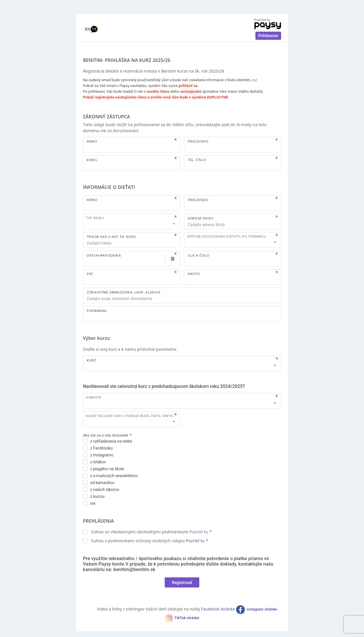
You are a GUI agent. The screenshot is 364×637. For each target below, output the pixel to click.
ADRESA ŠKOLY (201, 218)
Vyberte (93, 398)
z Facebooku (101, 448)
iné (93, 503)
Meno (92, 142)
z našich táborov (105, 490)
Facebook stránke (219, 609)
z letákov (98, 462)
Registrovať (182, 583)
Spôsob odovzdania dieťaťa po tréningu (226, 237)
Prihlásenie (268, 36)
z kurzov (97, 496)
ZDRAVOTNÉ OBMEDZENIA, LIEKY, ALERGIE (124, 292)
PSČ (90, 274)
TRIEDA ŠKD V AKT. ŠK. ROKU (111, 237)
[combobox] (131, 221)
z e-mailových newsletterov (114, 476)
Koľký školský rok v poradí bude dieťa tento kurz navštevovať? (133, 416)
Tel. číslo (197, 160)
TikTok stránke (187, 618)
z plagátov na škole (107, 469)
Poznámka (97, 311)
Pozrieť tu (199, 532)
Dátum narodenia (104, 256)
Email (92, 160)
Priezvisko (198, 142)
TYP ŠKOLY (95, 218)
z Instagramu (102, 455)
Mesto (194, 274)
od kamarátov (102, 483)
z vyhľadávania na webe (111, 441)
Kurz (92, 360)
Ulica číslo (199, 256)
